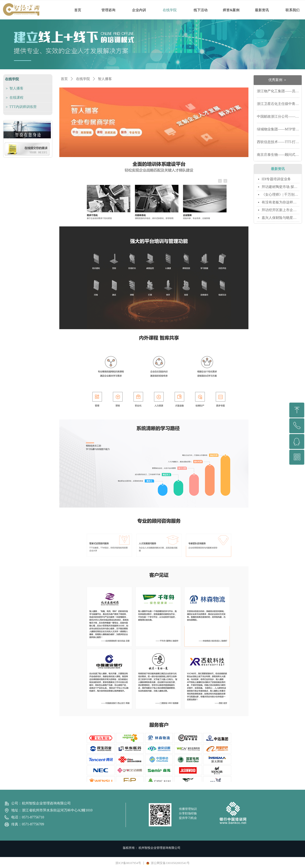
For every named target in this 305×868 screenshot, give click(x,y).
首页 (64, 79)
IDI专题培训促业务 (276, 179)
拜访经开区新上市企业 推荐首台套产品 (280, 210)
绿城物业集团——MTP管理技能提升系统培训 (278, 129)
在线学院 (83, 79)
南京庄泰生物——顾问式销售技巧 (278, 155)
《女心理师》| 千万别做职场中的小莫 (280, 195)
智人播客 (105, 79)
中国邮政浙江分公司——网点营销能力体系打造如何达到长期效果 (278, 117)
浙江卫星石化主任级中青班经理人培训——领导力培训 (278, 104)
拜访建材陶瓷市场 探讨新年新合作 (280, 187)
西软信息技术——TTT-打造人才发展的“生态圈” (278, 142)
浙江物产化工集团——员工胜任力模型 (278, 91)
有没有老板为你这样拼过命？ (280, 202)
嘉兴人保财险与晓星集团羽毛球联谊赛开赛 (280, 218)
